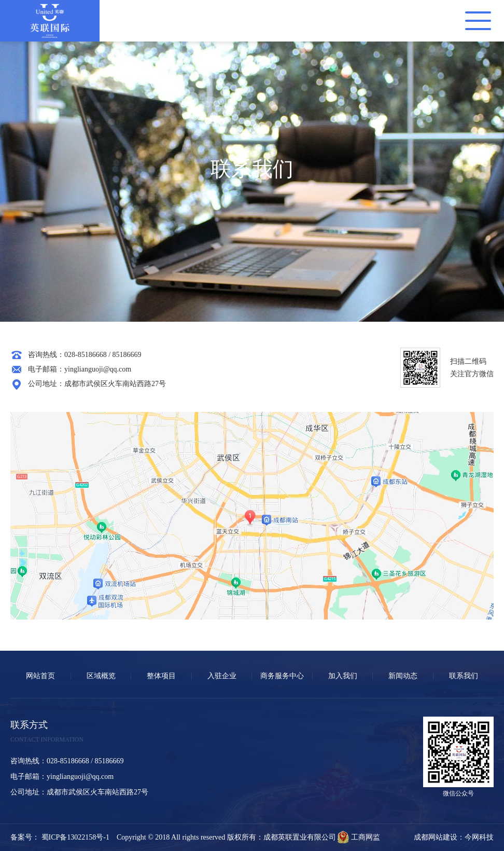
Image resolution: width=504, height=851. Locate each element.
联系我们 (464, 676)
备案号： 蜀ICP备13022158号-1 (64, 837)
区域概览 (101, 676)
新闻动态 (403, 676)
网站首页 (40, 676)
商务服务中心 (282, 676)
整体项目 (161, 676)
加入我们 (343, 676)
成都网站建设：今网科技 (454, 837)
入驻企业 (222, 676)
